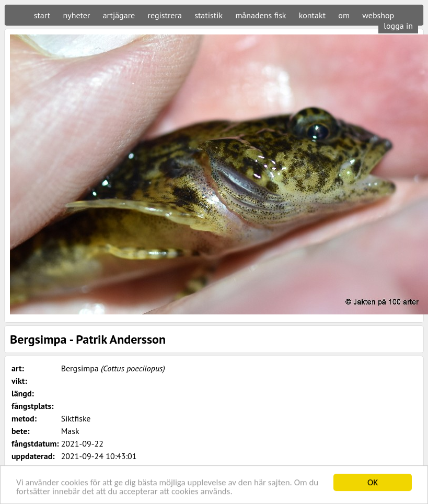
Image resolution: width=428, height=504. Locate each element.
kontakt (312, 15)
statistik (209, 15)
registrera (165, 15)
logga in (398, 26)
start (42, 15)
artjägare (119, 15)
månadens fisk (261, 15)
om (344, 15)
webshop (378, 15)
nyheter (76, 15)
